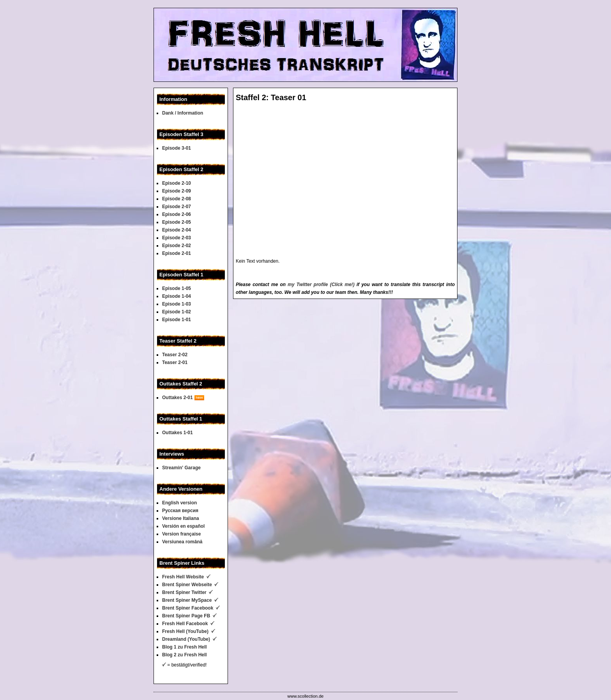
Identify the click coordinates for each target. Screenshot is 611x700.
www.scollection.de (306, 696)
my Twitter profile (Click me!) (321, 285)
